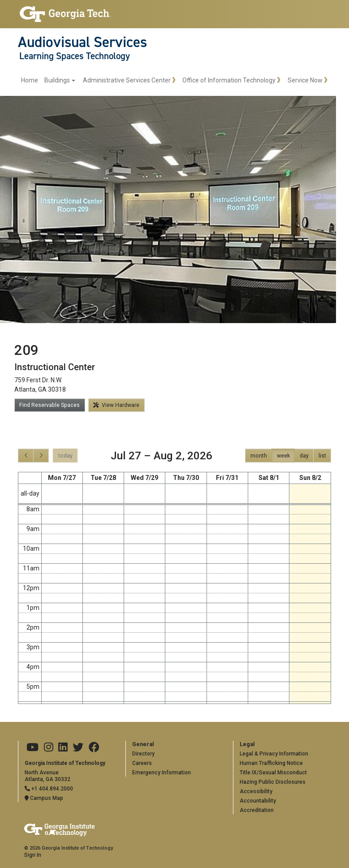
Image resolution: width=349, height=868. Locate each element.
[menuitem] (48, 80)
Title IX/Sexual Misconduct (273, 773)
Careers (142, 763)
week (283, 456)
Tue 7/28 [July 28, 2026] (103, 478)
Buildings (57, 80)
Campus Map (44, 798)
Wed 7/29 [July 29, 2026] (144, 478)
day (304, 456)
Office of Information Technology (229, 80)
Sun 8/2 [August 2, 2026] (310, 478)
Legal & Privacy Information (274, 754)
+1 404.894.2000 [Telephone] (49, 789)
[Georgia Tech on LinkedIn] (63, 747)
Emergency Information (162, 773)
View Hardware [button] (116, 405)
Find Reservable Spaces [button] (50, 405)
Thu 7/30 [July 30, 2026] (186, 478)
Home (30, 80)
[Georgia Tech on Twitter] (78, 747)
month (259, 456)
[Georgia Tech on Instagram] (49, 747)
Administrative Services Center (127, 80)
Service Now (305, 80)
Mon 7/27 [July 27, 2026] (62, 478)
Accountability (258, 801)
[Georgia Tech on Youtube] (32, 747)
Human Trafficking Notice (271, 763)
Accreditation (257, 810)
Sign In (33, 855)
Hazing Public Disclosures (273, 782)
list (322, 456)
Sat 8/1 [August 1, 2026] (269, 478)
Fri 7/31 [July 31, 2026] (227, 478)
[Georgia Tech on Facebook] (94, 747)
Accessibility (256, 791)
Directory (143, 754)
